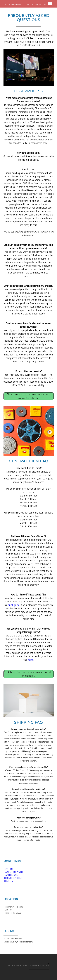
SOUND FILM (8, 881)
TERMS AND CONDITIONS (13, 878)
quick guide (14, 605)
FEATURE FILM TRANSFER (13, 872)
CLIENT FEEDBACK (10, 875)
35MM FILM (8, 869)
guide (31, 660)
